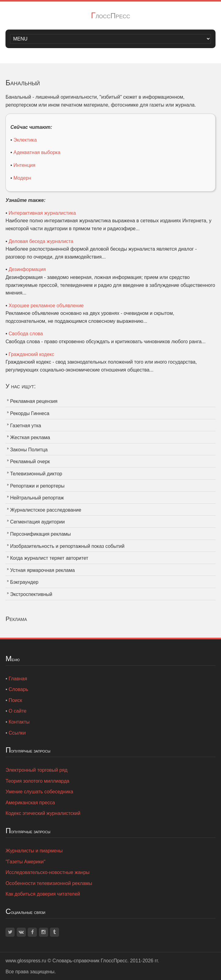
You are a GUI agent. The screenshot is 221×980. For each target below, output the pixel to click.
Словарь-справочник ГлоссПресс (90, 961)
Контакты (19, 722)
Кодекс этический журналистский (43, 813)
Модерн (22, 178)
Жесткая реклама (30, 437)
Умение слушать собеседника (39, 792)
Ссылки (17, 733)
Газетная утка (26, 426)
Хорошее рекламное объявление (46, 306)
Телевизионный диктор (36, 474)
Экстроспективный (31, 594)
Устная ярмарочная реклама (42, 570)
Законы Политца (29, 450)
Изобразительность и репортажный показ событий (67, 546)
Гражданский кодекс (31, 354)
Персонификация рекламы (40, 534)
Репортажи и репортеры (37, 486)
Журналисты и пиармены (34, 851)
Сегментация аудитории (37, 522)
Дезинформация (27, 269)
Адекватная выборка (37, 152)
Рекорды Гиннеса (30, 413)
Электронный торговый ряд (37, 770)
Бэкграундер (24, 582)
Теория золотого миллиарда (37, 781)
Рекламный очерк (30, 462)
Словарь (18, 689)
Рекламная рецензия (34, 401)
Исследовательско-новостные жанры (47, 872)
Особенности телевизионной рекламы (49, 883)
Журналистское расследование (46, 510)
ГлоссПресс (111, 16)
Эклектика (25, 140)
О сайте (18, 711)
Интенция (24, 165)
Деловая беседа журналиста (41, 241)
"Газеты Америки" (25, 862)
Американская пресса (30, 803)
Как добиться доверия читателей (43, 894)
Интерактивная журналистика (42, 213)
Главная (18, 679)
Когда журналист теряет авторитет (49, 558)
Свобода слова (26, 334)
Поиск (15, 700)
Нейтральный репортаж (37, 498)
